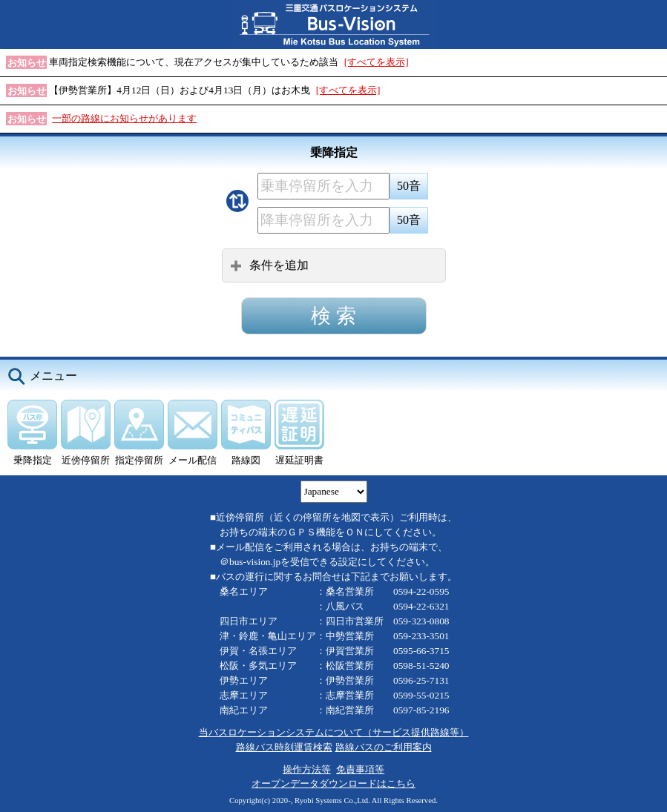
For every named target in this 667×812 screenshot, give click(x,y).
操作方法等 (307, 769)
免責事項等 (360, 769)
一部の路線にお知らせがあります (124, 118)
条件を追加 (269, 265)
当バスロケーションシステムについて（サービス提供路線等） (334, 732)
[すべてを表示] (377, 62)
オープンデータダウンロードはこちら (333, 783)
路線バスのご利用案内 (384, 747)
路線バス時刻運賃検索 (284, 747)
